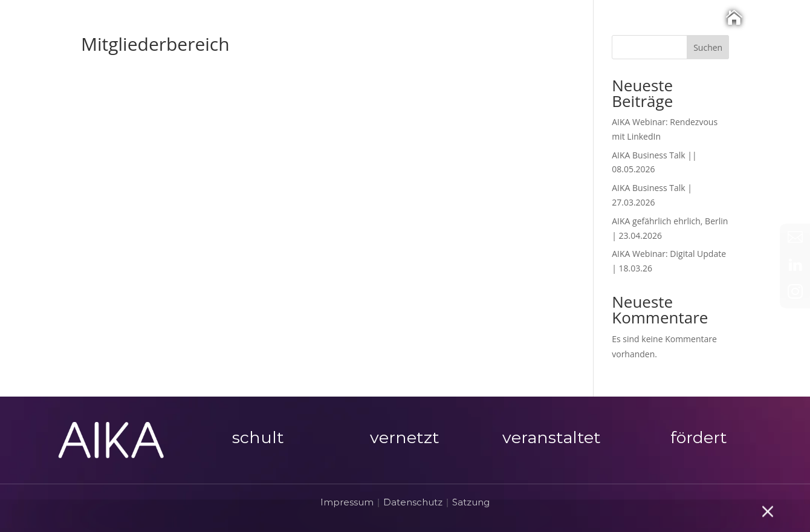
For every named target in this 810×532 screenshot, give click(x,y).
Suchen (708, 47)
